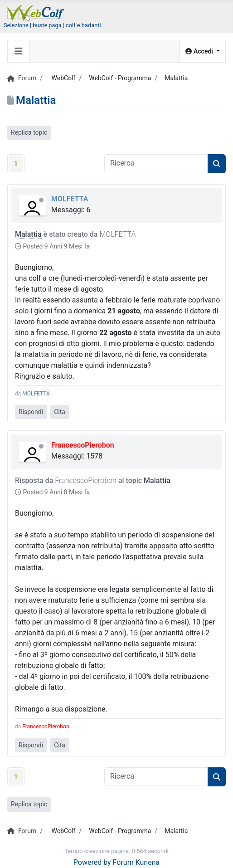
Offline (41, 200)
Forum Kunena (136, 862)
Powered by (92, 862)
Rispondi (31, 412)
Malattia (28, 234)
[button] (203, 51)
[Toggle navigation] (19, 51)
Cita (60, 412)
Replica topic (29, 132)
